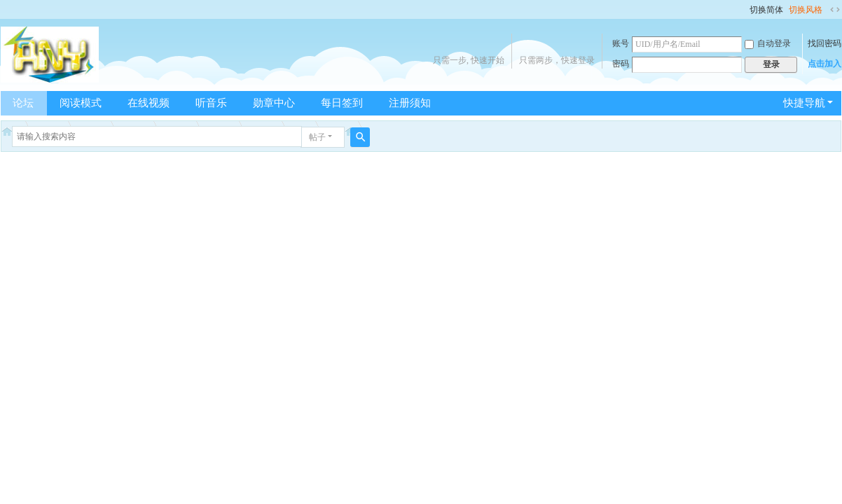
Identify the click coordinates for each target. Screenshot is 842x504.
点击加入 (824, 64)
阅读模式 (81, 103)
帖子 (317, 137)
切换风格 (806, 10)
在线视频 (149, 103)
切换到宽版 (835, 10)
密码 (621, 64)
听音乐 (211, 103)
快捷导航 (804, 103)
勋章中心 (274, 103)
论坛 (23, 103)
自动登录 (768, 43)
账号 (621, 43)
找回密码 (824, 43)
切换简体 (766, 10)
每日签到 (342, 103)
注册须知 (410, 103)
